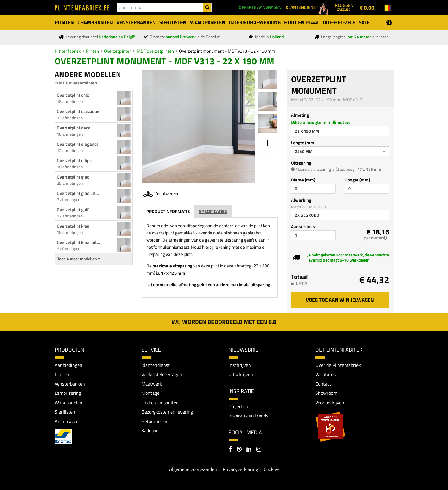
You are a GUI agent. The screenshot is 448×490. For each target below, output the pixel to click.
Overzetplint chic (73, 95)
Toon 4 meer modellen (79, 259)
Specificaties (213, 211)
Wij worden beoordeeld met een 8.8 (224, 322)
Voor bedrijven (330, 403)
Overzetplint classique (78, 111)
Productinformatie (168, 211)
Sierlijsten (65, 412)
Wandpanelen (69, 403)
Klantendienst (156, 365)
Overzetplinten (118, 51)
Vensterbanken (70, 384)
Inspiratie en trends (248, 416)
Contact (323, 384)
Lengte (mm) (303, 143)
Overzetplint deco (74, 128)
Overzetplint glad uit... (78, 193)
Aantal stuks (303, 227)
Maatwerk (152, 384)
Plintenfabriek (68, 51)
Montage (150, 393)
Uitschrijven (241, 374)
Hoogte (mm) (357, 180)
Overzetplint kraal (74, 226)
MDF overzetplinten (155, 51)
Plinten (92, 51)
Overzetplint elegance (78, 144)
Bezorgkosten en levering (167, 412)
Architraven (67, 421)
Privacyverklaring (240, 469)
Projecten (238, 406)
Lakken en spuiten (160, 403)
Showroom (326, 393)
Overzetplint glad (73, 177)
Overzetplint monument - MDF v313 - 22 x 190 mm (227, 51)
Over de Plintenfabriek (338, 365)
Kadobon (150, 431)
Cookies (271, 469)
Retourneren (154, 421)
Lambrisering (68, 393)
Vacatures (326, 374)
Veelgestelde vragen (162, 374)
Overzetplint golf (73, 210)
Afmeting (300, 115)
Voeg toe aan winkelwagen (340, 300)
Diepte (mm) (303, 180)
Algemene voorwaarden (193, 469)
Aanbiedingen (69, 365)
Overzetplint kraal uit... (78, 242)
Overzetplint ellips (74, 161)
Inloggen (344, 7)
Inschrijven (240, 365)
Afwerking (301, 200)
